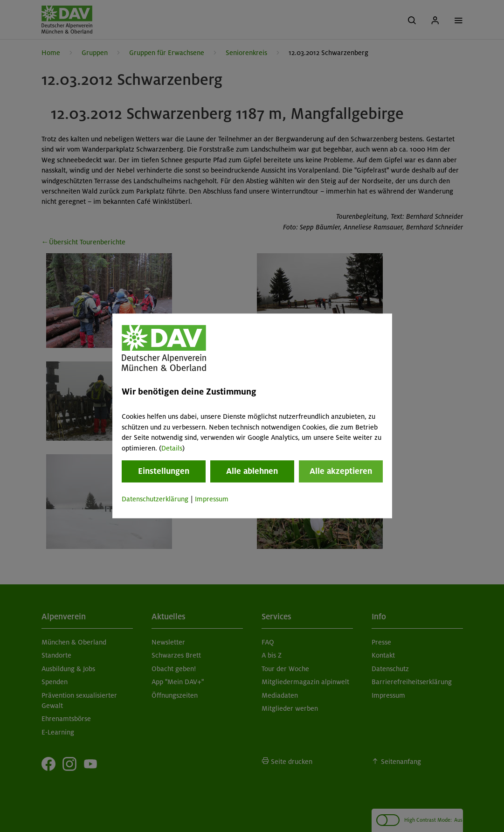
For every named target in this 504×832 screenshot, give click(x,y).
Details (172, 448)
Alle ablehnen (252, 471)
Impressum (212, 499)
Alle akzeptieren (341, 471)
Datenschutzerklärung (155, 499)
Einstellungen (164, 471)
